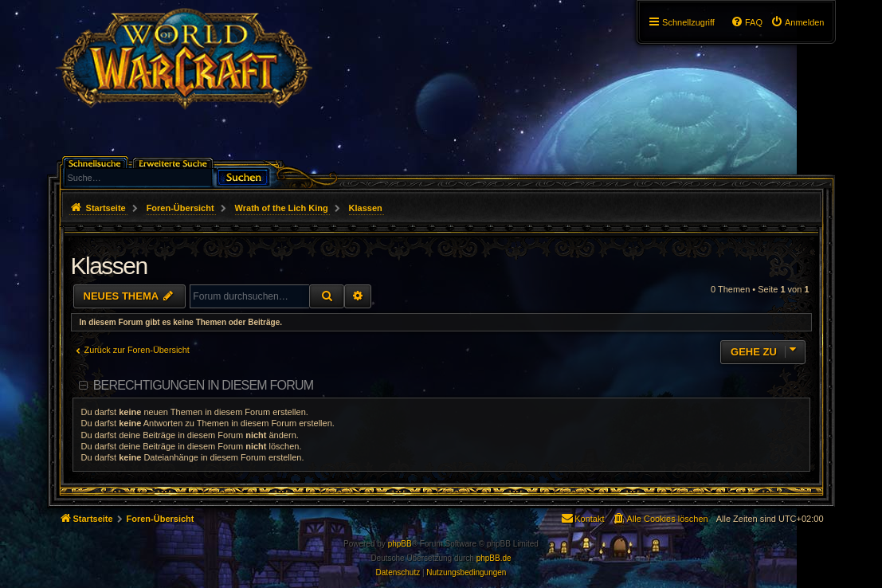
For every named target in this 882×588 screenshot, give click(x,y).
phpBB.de (494, 558)
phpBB (400, 544)
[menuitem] (798, 22)
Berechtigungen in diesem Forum (203, 385)
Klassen (109, 266)
